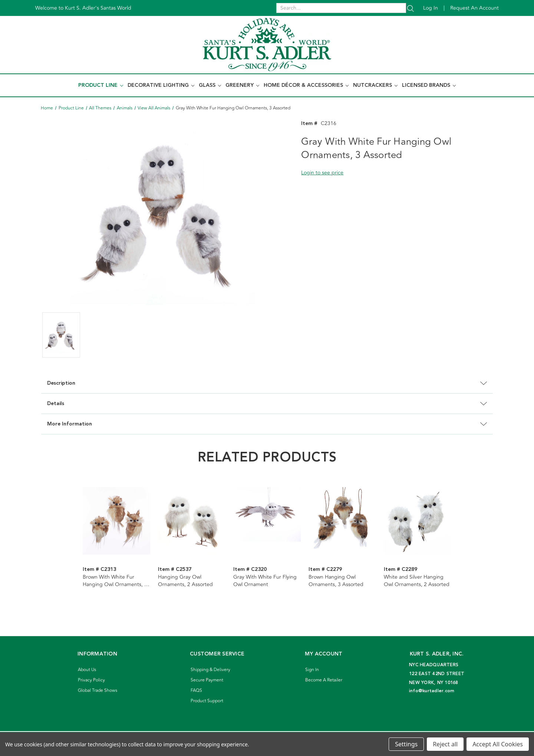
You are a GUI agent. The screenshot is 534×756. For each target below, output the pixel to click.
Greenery (242, 85)
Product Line (101, 85)
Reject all (445, 744)
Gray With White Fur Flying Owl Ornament (265, 581)
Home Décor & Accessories (306, 85)
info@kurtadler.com (432, 691)
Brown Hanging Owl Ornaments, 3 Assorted (336, 581)
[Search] (411, 8)
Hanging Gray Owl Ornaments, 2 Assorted (185, 581)
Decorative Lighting (161, 85)
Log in (431, 8)
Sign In (312, 670)
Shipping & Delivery (210, 670)
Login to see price (322, 173)
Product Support (207, 701)
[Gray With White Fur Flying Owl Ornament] (267, 521)
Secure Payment (207, 680)
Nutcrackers (375, 85)
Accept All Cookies (498, 744)
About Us (87, 670)
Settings (406, 744)
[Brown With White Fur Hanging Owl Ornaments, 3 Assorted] (116, 521)
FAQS (196, 691)
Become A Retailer (324, 680)
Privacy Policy (91, 680)
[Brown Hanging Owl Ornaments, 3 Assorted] (342, 521)
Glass (210, 85)
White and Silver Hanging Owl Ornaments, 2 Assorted (417, 581)
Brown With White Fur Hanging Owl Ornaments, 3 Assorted (115, 581)
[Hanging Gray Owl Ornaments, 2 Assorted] (192, 521)
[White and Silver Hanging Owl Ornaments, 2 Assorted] (418, 521)
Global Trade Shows (98, 691)
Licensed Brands (429, 85)
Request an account (474, 8)
